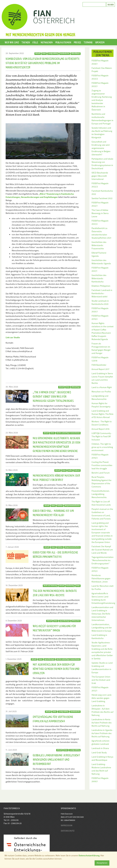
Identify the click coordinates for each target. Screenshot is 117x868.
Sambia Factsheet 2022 (102, 198)
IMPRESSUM (67, 825)
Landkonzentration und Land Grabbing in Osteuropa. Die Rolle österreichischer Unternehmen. (102, 614)
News (44, 53)
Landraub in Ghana (100, 748)
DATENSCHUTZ (68, 831)
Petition (60, 505)
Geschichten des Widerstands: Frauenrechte (99, 245)
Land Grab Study (99, 753)
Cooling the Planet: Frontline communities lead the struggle (102, 465)
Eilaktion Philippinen (101, 286)
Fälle (35, 42)
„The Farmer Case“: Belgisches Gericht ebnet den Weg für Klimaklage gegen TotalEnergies (53, 396)
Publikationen (63, 42)
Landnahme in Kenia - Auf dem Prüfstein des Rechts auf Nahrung (102, 723)
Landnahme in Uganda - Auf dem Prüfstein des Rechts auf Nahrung (102, 733)
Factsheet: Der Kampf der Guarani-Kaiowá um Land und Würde (102, 550)
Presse (77, 42)
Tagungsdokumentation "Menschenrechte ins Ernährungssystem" (103, 560)
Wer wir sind (12, 42)
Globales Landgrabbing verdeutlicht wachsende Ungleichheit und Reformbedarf (56, 759)
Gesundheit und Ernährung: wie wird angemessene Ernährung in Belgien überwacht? (101, 148)
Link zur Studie (13, 337)
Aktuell (38, 53)
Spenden (100, 42)
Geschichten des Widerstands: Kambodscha (99, 278)
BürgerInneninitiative (72, 505)
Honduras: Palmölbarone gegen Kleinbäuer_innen (101, 578)
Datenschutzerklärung (89, 855)
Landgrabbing (53, 53)
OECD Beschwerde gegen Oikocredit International (100, 176)
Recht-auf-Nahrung (50, 586)
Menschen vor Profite (101, 392)
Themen (26, 42)
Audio (70, 470)
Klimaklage (76, 387)
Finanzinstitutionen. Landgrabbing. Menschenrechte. (101, 494)
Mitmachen (47, 42)
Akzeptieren (102, 863)
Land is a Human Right (102, 387)
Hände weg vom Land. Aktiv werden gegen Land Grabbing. (102, 698)
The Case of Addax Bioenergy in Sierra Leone (100, 213)
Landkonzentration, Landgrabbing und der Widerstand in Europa (102, 628)
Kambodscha (65, 53)
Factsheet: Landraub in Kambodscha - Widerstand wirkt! (102, 293)
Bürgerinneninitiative (72, 547)
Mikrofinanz (76, 53)
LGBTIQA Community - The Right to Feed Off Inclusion (102, 436)
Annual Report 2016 (100, 429)
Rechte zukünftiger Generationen (68, 433)
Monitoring (70, 586)
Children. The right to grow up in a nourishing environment (102, 447)
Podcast (77, 470)
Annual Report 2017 (100, 369)
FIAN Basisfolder (99, 365)
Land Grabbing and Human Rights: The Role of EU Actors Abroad (102, 414)
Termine (88, 42)
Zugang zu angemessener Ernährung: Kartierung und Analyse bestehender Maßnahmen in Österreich (102, 100)
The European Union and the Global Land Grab (101, 680)
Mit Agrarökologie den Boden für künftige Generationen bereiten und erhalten (56, 668)
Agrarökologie (65, 621)
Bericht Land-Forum (101, 473)
